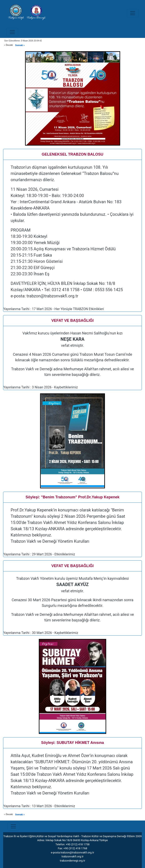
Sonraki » (20, 45)
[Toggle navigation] (133, 13)
